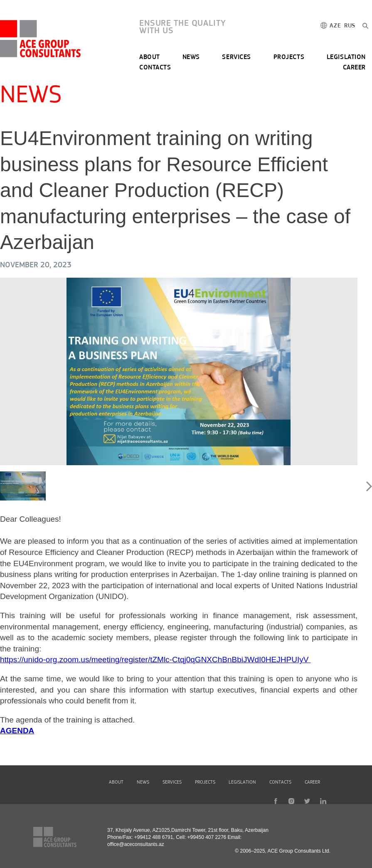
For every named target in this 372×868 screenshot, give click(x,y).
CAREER (354, 68)
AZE (335, 26)
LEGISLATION (346, 57)
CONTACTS (155, 68)
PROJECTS (289, 57)
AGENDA (17, 731)
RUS (350, 26)
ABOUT (150, 57)
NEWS (191, 57)
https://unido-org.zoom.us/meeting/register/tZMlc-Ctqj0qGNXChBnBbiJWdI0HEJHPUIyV (155, 660)
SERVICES (236, 57)
